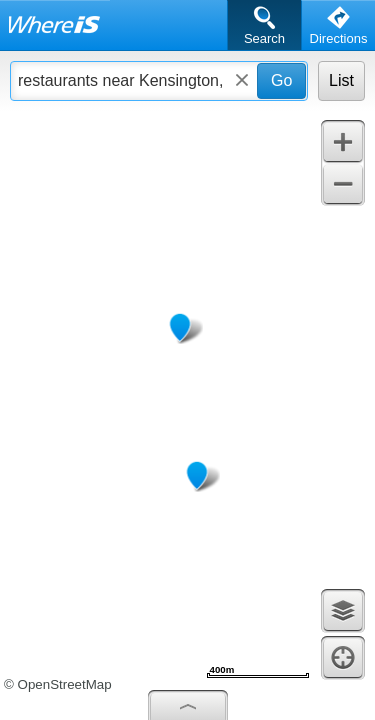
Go (281, 80)
